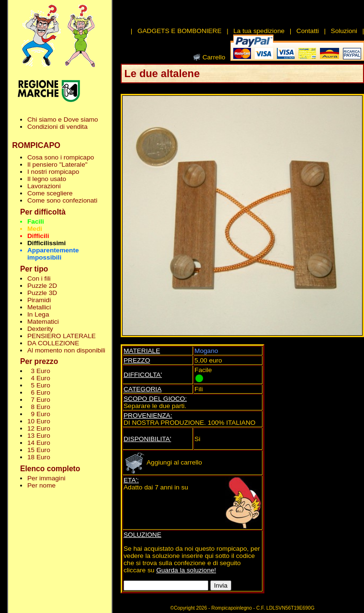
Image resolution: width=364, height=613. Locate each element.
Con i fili (39, 278)
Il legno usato (47, 179)
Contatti (308, 31)
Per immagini (46, 478)
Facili (36, 221)
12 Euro (39, 428)
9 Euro (39, 414)
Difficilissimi (46, 243)
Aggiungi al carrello (163, 462)
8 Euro (39, 407)
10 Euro (39, 421)
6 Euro (39, 392)
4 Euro (39, 378)
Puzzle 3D (42, 293)
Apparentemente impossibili (53, 254)
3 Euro (39, 371)
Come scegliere (50, 193)
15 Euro (39, 450)
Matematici (43, 322)
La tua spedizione (259, 31)
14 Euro (39, 443)
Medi (35, 229)
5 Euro (39, 385)
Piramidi (39, 300)
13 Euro (39, 436)
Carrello (214, 57)
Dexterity (40, 329)
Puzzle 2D (42, 286)
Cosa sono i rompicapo (61, 157)
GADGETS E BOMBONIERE (180, 31)
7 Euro (39, 400)
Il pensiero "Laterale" (57, 165)
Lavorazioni (44, 186)
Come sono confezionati (62, 200)
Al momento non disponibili (66, 350)
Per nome (41, 485)
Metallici (39, 307)
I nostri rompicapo (53, 172)
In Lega (38, 314)
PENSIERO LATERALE (62, 336)
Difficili (38, 236)
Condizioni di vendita (57, 127)
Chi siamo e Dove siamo (63, 119)
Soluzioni (344, 31)
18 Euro (39, 457)
